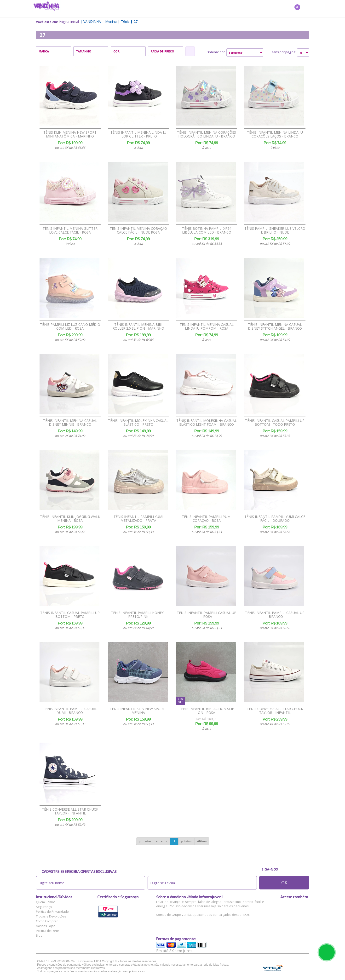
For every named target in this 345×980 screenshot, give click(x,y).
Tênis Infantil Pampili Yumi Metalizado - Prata (138, 519)
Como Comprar (47, 921)
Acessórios (184, 9)
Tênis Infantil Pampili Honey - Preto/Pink (138, 615)
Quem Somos (46, 902)
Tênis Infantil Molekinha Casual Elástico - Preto (138, 423)
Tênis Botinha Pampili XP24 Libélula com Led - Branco (207, 230)
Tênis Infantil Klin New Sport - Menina (138, 711)
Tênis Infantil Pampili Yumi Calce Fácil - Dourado (275, 519)
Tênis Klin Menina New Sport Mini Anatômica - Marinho (70, 134)
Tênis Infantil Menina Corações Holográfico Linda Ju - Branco (207, 134)
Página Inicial (69, 22)
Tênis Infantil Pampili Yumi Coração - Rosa (207, 519)
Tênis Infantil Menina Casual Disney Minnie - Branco (70, 423)
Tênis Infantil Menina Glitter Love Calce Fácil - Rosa (70, 230)
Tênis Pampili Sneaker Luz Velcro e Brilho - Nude (275, 230)
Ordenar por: (216, 52)
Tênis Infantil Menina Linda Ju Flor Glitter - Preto (138, 134)
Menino (126, 9)
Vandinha (92, 21)
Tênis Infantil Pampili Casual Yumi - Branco (70, 711)
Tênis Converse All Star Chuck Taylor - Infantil (275, 711)
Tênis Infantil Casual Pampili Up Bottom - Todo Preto (275, 423)
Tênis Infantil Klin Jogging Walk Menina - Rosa (70, 519)
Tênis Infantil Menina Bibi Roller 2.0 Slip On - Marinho (138, 327)
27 (136, 21)
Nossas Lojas (46, 926)
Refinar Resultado (190, 51)
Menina (108, 9)
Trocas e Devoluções (51, 916)
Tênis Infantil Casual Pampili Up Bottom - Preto (70, 615)
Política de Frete (47, 931)
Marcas (206, 9)
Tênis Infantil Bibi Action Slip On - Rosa (207, 711)
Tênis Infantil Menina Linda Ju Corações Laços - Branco (275, 134)
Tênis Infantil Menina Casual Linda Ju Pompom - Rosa (207, 327)
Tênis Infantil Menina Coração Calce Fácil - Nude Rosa (138, 230)
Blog (39, 935)
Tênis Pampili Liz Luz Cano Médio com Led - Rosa (70, 327)
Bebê (166, 9)
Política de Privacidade (52, 911)
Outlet (224, 9)
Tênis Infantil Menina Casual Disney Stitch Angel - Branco (275, 327)
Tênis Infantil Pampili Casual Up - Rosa (207, 615)
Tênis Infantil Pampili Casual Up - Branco (275, 615)
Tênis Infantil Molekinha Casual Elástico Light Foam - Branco (207, 423)
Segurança (44, 907)
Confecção (147, 9)
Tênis (125, 21)
